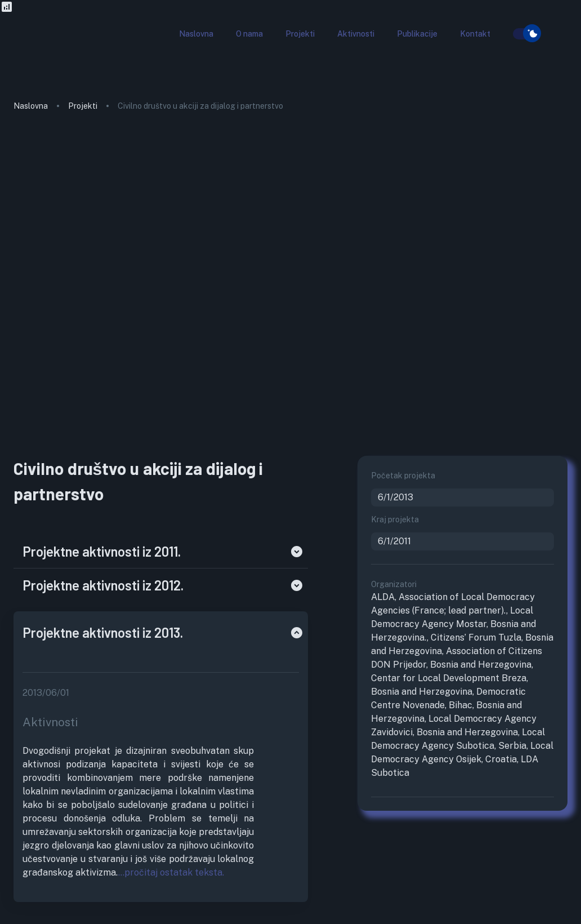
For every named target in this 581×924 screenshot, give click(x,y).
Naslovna (31, 106)
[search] (506, 34)
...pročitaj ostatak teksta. (171, 872)
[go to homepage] (56, 53)
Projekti (83, 106)
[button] (196, 34)
